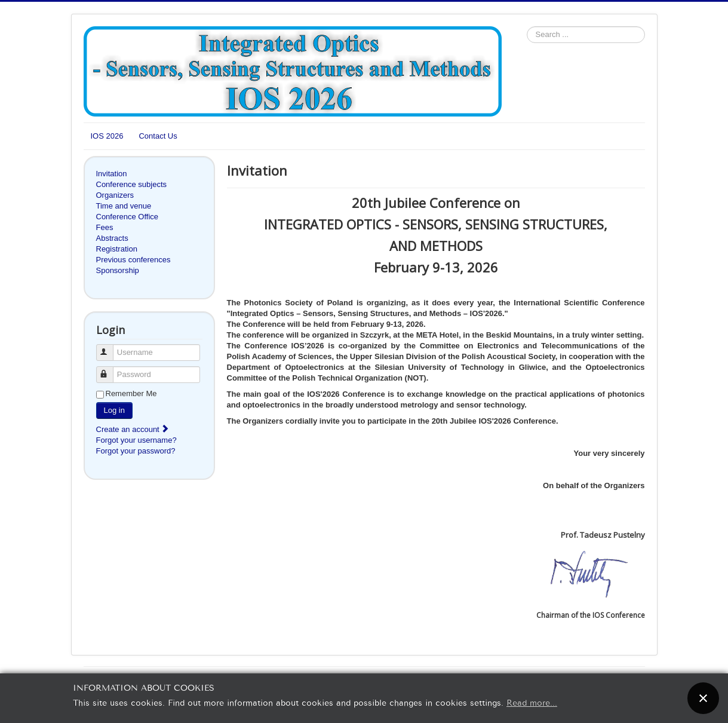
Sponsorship (118, 270)
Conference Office (128, 217)
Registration (117, 249)
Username (110, 347)
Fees (105, 227)
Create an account (133, 429)
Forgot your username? (136, 440)
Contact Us (158, 136)
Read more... (532, 702)
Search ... (527, 27)
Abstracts (112, 238)
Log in (114, 410)
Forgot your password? (136, 451)
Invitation (112, 174)
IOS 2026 (107, 136)
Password (110, 370)
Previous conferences (133, 260)
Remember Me (131, 393)
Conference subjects (132, 184)
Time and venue (124, 206)
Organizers (115, 195)
